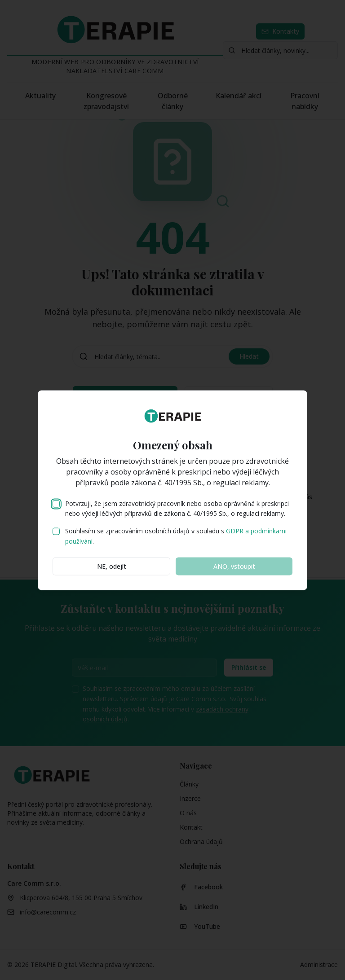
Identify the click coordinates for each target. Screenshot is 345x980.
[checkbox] (56, 504)
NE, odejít (112, 566)
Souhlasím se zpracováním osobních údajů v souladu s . (176, 536)
